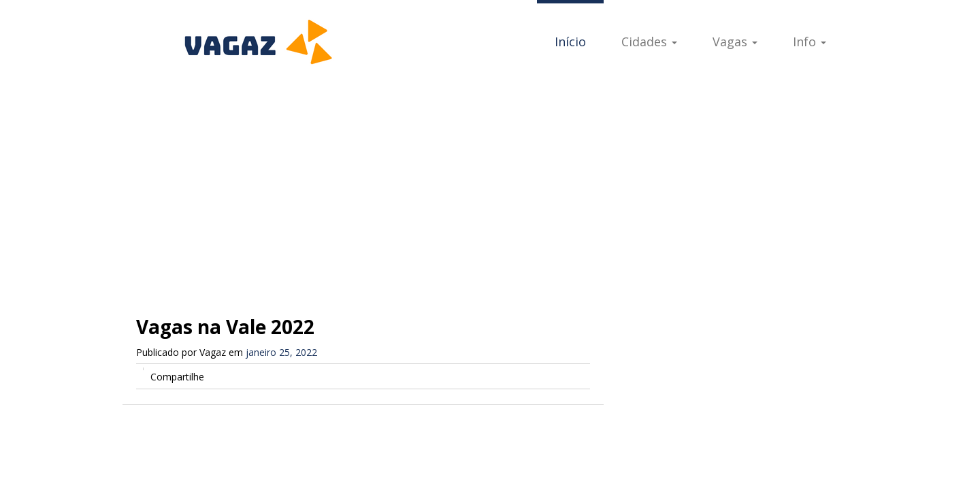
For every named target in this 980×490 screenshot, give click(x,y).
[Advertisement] (490, 184)
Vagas (735, 42)
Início (570, 42)
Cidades (649, 42)
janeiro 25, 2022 (281, 352)
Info (810, 42)
